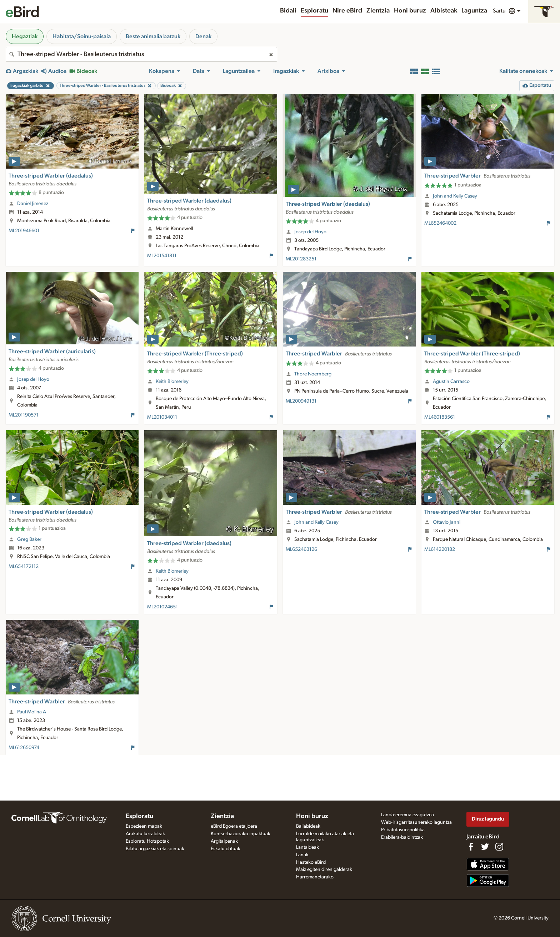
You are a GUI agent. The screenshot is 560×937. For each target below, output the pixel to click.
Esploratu (314, 11)
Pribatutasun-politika (403, 830)
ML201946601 (24, 231)
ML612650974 (24, 748)
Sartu (499, 11)
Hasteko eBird (311, 862)
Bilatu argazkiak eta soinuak (155, 849)
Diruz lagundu (488, 819)
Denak (203, 36)
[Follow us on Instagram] (499, 847)
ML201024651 (162, 607)
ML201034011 (162, 417)
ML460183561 (440, 417)
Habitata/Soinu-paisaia (82, 36)
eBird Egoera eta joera (234, 826)
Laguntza (474, 11)
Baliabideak (308, 826)
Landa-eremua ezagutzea (407, 815)
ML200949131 (301, 401)
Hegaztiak (25, 36)
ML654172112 (24, 567)
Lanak (302, 855)
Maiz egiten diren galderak (324, 869)
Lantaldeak (307, 847)
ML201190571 (24, 415)
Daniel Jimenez (33, 204)
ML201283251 (301, 259)
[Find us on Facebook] (471, 847)
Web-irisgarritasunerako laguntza (416, 822)
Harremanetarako (315, 877)
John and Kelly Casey (455, 196)
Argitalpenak (224, 841)
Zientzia (378, 11)
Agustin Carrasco (451, 382)
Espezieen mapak (144, 826)
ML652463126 (301, 549)
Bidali (288, 11)
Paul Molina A (32, 712)
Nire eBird (347, 11)
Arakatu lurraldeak (145, 834)
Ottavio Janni (447, 522)
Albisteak (444, 11)
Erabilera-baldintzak (402, 837)
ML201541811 (162, 256)
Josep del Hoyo (310, 232)
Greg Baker (29, 539)
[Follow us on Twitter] (485, 847)
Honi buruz (410, 11)
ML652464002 (440, 223)
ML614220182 (440, 549)
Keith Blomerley (172, 382)
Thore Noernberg (313, 374)
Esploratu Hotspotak (147, 841)
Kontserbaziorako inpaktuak (241, 834)
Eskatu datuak (226, 849)
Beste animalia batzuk (153, 36)
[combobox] (141, 54)
